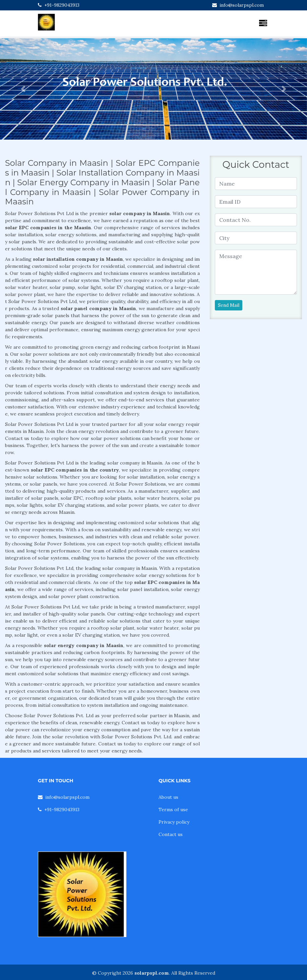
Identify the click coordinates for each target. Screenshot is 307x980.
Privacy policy (174, 822)
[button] (23, 89)
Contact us (171, 834)
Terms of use (173, 810)
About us (168, 797)
